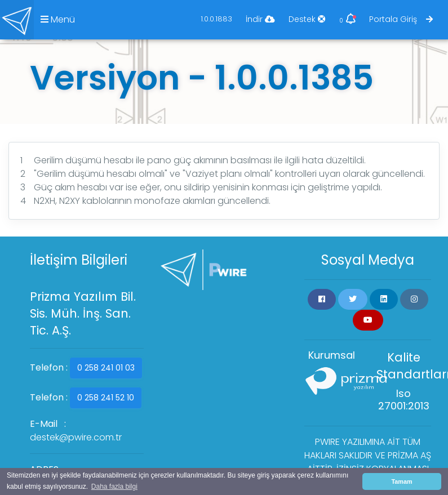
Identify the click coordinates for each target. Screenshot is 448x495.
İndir (260, 19)
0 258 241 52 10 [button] (106, 398)
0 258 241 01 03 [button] (106, 368)
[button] (322, 299)
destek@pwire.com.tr (76, 437)
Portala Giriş (401, 19)
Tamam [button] (402, 481)
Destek (307, 19)
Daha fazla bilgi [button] (114, 487)
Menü (58, 19)
